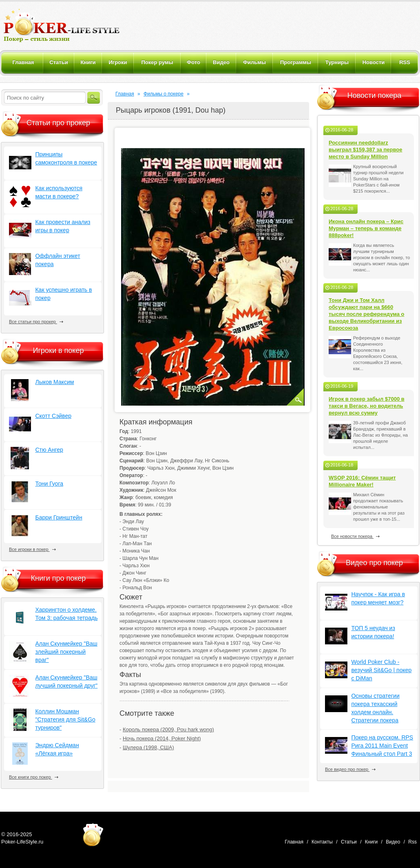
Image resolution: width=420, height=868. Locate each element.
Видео (393, 842)
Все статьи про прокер (36, 322)
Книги (371, 842)
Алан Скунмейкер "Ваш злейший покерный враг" (66, 652)
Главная (125, 94)
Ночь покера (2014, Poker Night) (162, 738)
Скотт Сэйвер (53, 416)
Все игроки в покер (32, 549)
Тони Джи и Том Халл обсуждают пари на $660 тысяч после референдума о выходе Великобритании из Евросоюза (367, 314)
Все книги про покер (34, 777)
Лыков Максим (54, 382)
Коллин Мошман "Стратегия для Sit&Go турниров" (65, 719)
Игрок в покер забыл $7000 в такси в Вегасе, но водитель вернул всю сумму (367, 406)
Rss (412, 842)
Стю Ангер (49, 450)
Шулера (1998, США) (148, 747)
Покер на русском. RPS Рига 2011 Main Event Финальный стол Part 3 (382, 746)
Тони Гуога (49, 484)
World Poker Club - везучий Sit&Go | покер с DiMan (381, 670)
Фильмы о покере (164, 94)
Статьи (349, 842)
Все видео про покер (350, 769)
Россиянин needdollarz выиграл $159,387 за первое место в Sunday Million (366, 150)
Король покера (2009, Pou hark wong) (168, 729)
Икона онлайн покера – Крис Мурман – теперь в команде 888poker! (366, 228)
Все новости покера (355, 536)
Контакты (322, 842)
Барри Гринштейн (59, 517)
